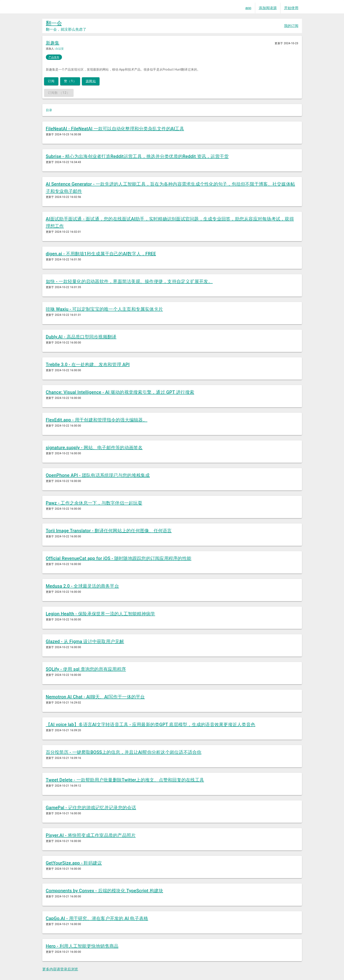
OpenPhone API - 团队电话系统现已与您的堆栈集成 (98, 475)
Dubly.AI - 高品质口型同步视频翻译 (81, 337)
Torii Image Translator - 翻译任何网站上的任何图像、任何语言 (109, 531)
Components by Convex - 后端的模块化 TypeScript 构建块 (105, 891)
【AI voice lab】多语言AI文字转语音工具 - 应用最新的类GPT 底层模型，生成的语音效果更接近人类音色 (151, 725)
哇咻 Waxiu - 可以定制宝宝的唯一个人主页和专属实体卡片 (104, 309)
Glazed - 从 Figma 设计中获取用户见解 (85, 641)
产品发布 (54, 57)
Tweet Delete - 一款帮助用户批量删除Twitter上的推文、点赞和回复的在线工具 (125, 780)
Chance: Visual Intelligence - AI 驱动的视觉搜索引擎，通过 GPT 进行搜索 (120, 392)
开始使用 (291, 8)
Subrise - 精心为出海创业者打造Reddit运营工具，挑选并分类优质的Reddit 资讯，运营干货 (137, 156)
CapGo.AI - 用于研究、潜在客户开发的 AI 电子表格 (97, 918)
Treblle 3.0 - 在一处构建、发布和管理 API (88, 364)
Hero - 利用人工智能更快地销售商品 (82, 946)
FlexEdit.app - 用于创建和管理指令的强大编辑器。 (97, 420)
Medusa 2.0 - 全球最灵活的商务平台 (82, 586)
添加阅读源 (268, 8)
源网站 (91, 81)
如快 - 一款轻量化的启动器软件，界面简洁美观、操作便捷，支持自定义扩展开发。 (129, 281)
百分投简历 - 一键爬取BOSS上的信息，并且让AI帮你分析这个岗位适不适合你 (124, 752)
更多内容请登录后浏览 (60, 969)
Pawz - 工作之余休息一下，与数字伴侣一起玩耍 (94, 503)
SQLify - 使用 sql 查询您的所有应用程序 (86, 669)
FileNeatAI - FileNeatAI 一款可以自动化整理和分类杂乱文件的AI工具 (115, 129)
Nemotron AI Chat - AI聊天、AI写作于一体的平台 (95, 697)
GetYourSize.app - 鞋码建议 (74, 863)
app (248, 8)
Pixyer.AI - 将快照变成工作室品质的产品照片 (91, 835)
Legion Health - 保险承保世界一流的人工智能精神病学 (101, 614)
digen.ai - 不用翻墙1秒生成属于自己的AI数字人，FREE (101, 254)
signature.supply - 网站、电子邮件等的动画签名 (94, 448)
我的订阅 (291, 26)
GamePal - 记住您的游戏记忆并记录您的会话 (91, 808)
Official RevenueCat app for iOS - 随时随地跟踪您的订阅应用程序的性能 (119, 558)
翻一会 (54, 23)
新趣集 (53, 43)
